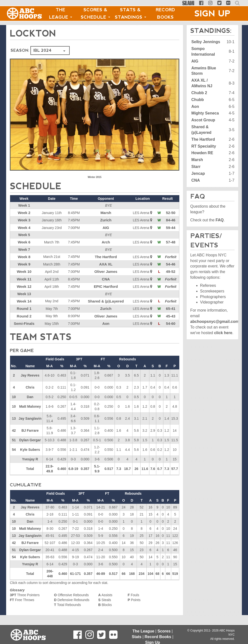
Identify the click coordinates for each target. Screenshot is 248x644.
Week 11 (24, 277)
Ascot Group (203, 120)
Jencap (198, 173)
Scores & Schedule (95, 13)
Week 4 (24, 227)
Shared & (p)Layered (106, 298)
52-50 (171, 213)
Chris (30, 383)
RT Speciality (204, 146)
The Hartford (106, 255)
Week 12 (24, 284)
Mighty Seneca (205, 113)
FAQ (220, 220)
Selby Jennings (206, 42)
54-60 (171, 319)
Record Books (165, 13)
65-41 (171, 305)
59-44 (171, 227)
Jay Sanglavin (30, 414)
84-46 (171, 220)
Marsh (106, 213)
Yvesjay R (30, 455)
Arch (106, 241)
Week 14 (24, 298)
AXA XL (106, 262)
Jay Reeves (30, 371)
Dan (30, 392)
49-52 (171, 269)
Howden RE (202, 153)
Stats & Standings (131, 13)
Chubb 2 (199, 93)
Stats (137, 637)
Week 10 (24, 269)
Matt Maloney (30, 402)
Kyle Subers (30, 445)
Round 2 (24, 312)
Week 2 (24, 213)
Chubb (198, 100)
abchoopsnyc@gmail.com (215, 322)
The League (61, 13)
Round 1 (24, 305)
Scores (164, 631)
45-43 (171, 312)
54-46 (171, 262)
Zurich (106, 220)
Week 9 (24, 262)
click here (223, 333)
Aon (106, 319)
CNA (106, 277)
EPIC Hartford (106, 284)
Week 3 (24, 220)
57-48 (171, 241)
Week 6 (24, 241)
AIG (106, 227)
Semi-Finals (24, 319)
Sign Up (212, 13)
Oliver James (106, 269)
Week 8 (24, 255)
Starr (196, 167)
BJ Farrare (30, 426)
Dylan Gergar (30, 435)
